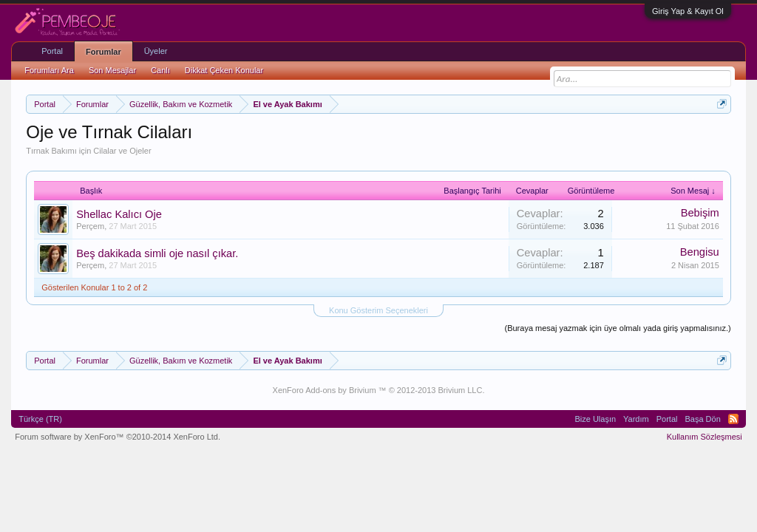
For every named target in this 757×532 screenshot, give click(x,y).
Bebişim (700, 213)
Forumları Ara (49, 70)
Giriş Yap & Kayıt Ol (688, 11)
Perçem (90, 226)
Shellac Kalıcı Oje (119, 214)
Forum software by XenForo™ (118, 437)
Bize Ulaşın (595, 419)
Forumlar (103, 52)
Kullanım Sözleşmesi (705, 437)
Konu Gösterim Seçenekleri (378, 310)
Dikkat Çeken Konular (224, 70)
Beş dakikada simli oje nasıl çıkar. (157, 253)
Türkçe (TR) (40, 419)
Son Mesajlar (112, 70)
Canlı (160, 70)
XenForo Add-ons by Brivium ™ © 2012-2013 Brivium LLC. (379, 390)
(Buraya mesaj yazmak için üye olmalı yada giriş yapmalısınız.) (617, 328)
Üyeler (156, 51)
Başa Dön (702, 419)
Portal (52, 51)
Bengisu (700, 252)
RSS (733, 419)
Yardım (636, 419)
